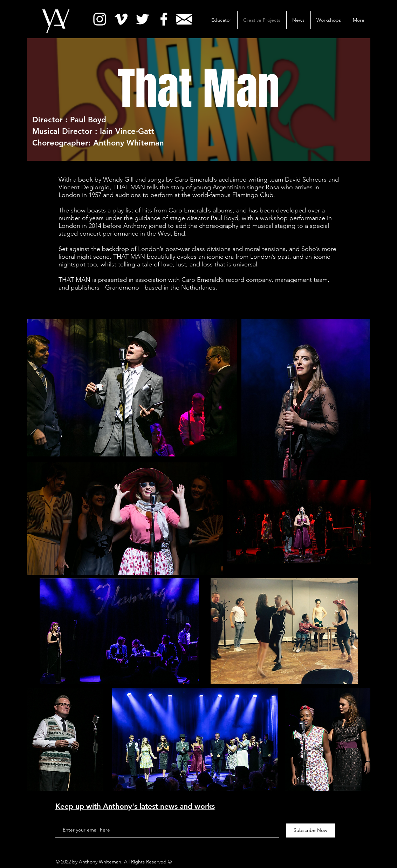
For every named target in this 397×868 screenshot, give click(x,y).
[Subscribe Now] (311, 830)
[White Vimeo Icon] (121, 19)
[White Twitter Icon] (142, 19)
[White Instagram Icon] (100, 19)
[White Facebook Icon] (164, 19)
